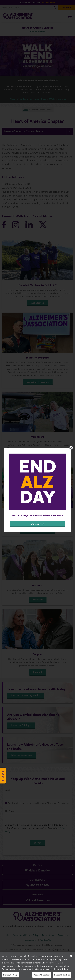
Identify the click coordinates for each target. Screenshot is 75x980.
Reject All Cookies (62, 975)
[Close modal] (71, 448)
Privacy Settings (10, 975)
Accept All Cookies (42, 975)
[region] (37, 966)
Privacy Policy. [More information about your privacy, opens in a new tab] (61, 969)
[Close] (71, 956)
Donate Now (38, 524)
